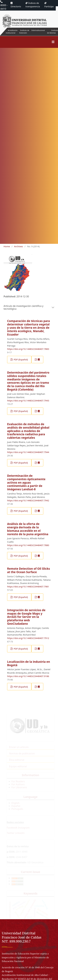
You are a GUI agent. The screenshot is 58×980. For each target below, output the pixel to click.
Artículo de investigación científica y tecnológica (23, 307)
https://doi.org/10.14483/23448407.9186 (28, 676)
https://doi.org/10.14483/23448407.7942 (28, 500)
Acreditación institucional (12, 32)
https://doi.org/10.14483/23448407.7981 (28, 586)
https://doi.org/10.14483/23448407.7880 (28, 545)
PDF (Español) (20, 359)
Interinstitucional (38, 30)
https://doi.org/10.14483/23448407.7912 (28, 638)
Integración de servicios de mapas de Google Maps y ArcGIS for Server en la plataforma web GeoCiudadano (26, 617)
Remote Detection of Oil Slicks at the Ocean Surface (29, 570)
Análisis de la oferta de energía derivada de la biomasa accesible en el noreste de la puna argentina (28, 529)
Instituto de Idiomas (52, 32)
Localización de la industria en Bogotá (29, 663)
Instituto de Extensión (24, 32)
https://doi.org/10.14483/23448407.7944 (28, 452)
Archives (19, 246)
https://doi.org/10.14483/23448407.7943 (28, 401)
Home (7, 246)
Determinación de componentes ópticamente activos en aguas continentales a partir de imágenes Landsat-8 (26, 482)
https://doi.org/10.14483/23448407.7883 (28, 349)
